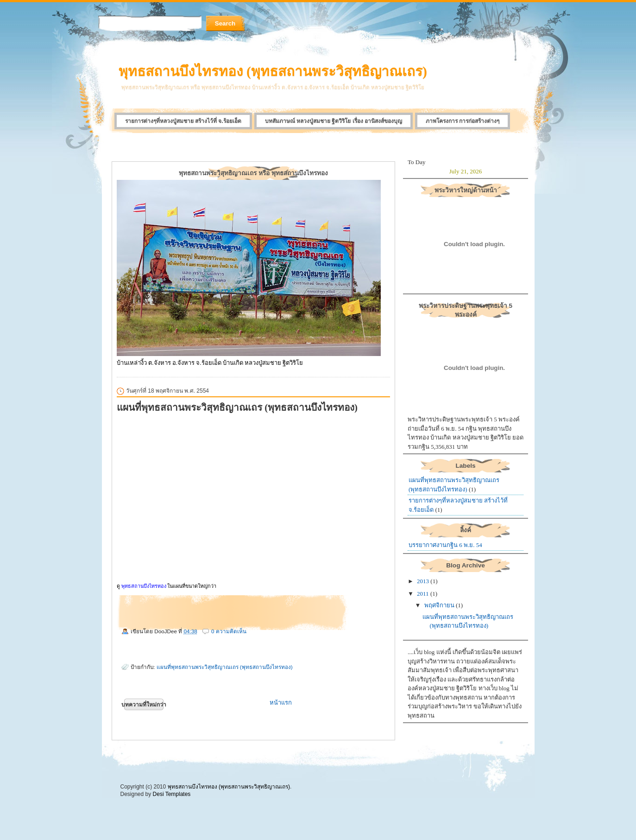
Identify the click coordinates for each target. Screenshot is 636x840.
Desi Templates (172, 794)
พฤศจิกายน (439, 605)
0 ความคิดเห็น (229, 631)
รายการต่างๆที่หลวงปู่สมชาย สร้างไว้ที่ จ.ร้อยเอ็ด (183, 121)
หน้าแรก (281, 703)
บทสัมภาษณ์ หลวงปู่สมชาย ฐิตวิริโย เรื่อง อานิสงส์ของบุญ (334, 121)
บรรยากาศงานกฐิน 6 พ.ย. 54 (445, 545)
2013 (423, 581)
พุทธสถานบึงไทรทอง (144, 586)
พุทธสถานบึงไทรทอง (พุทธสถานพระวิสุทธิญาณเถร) (273, 71)
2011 (423, 594)
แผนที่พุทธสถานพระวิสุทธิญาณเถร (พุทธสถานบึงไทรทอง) (237, 407)
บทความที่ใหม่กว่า (144, 705)
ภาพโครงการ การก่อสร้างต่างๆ (463, 121)
